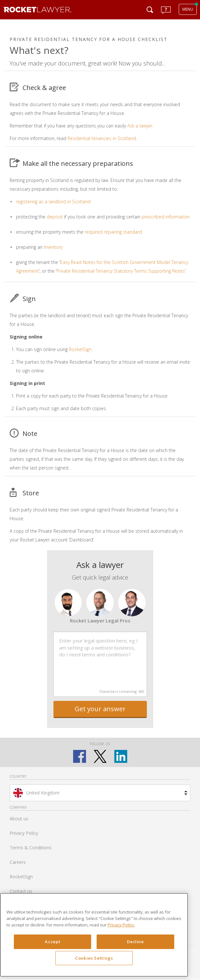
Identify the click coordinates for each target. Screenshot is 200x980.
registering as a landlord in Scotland (53, 202)
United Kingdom (43, 793)
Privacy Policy (24, 833)
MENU (188, 9)
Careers (18, 862)
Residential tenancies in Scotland (102, 138)
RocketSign (80, 349)
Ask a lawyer (140, 126)
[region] (94, 935)
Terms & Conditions (31, 848)
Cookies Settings (94, 958)
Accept (52, 942)
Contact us (21, 891)
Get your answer (100, 709)
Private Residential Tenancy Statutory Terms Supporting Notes (121, 271)
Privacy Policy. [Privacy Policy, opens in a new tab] (121, 925)
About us (19, 818)
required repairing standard (113, 232)
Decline (135, 942)
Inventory (53, 247)
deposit (55, 217)
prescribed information (166, 217)
